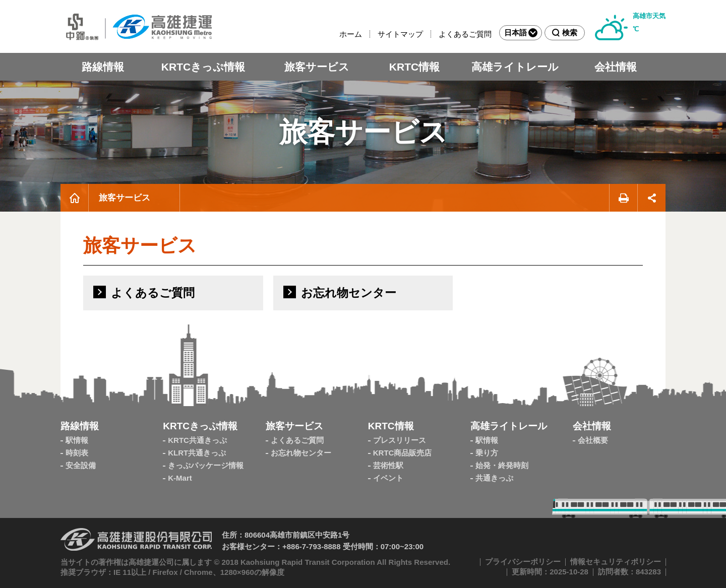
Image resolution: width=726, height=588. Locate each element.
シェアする (652, 198)
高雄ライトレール (515, 67)
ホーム (351, 34)
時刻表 (77, 453)
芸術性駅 (388, 465)
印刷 (623, 198)
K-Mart (180, 478)
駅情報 (77, 440)
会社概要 (593, 440)
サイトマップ (400, 34)
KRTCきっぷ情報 (203, 67)
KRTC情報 (414, 67)
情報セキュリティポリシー (616, 562)
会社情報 (616, 67)
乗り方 (487, 453)
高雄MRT (136, 26)
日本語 (521, 33)
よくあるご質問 (465, 34)
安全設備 (81, 465)
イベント (388, 478)
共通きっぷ (494, 478)
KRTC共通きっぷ (197, 440)
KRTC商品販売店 (403, 453)
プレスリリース (400, 440)
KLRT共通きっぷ (197, 453)
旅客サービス (317, 67)
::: (335, 34)
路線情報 (103, 67)
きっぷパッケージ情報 (206, 465)
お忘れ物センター (301, 453)
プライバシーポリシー (523, 562)
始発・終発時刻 (502, 465)
